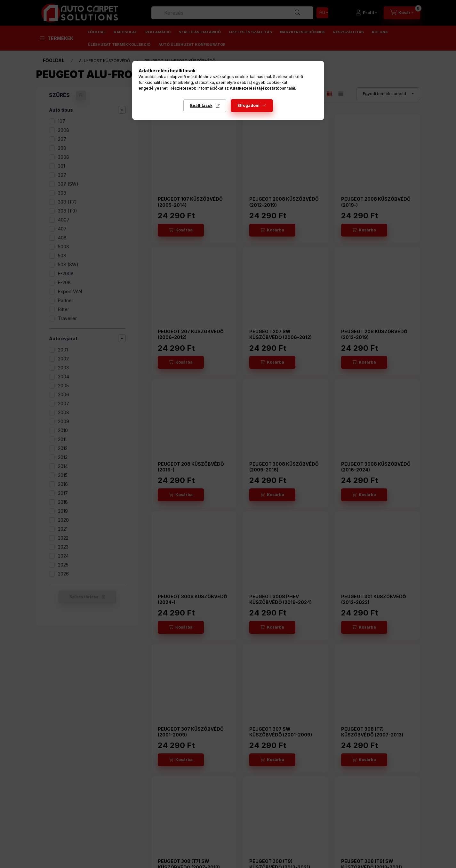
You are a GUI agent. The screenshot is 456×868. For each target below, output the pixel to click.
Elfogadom (248, 105)
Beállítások (201, 105)
